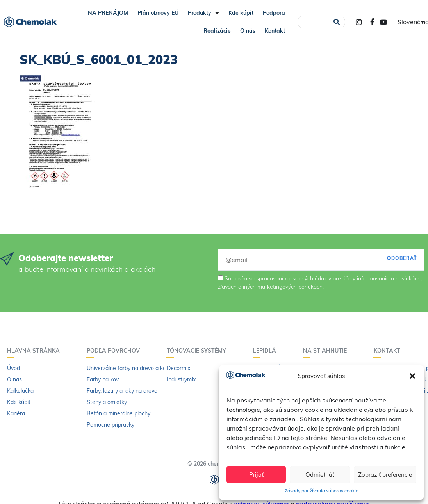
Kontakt (275, 31)
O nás (248, 31)
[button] (412, 376)
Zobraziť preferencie (385, 475)
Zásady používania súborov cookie (322, 491)
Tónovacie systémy (198, 351)
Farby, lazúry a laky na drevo (122, 391)
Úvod (13, 368)
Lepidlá (267, 351)
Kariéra (16, 413)
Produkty (203, 13)
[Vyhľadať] (336, 22)
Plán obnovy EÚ (158, 13)
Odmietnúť (320, 475)
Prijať (256, 475)
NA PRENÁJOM (108, 13)
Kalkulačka (20, 391)
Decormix (178, 368)
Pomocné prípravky (111, 425)
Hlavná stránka (35, 351)
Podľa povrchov (115, 351)
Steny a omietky (107, 402)
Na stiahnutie (327, 351)
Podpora (274, 13)
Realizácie (217, 31)
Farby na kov (103, 379)
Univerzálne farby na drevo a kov (128, 368)
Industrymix (181, 379)
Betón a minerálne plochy (119, 413)
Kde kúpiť (241, 13)
